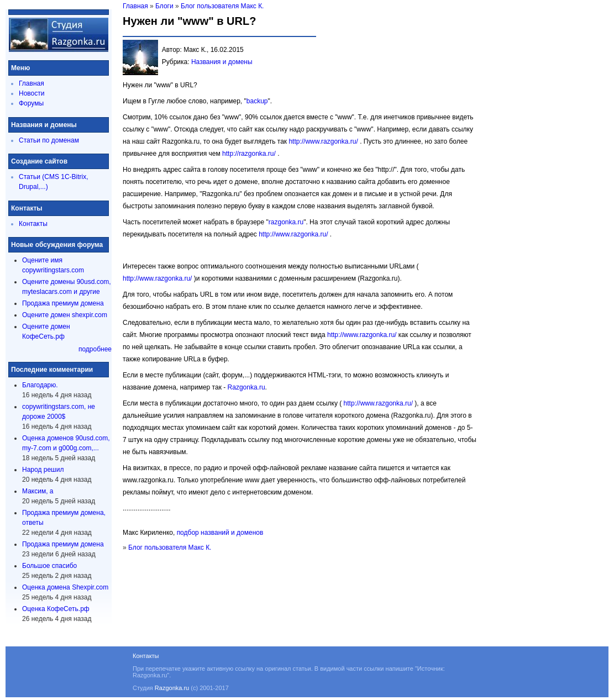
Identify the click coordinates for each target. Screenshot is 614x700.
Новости (32, 93)
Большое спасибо (49, 566)
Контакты (33, 224)
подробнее (95, 349)
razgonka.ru (286, 222)
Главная (32, 83)
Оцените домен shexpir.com (65, 315)
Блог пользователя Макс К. (222, 6)
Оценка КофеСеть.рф (56, 609)
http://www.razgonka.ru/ (323, 141)
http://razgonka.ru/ (249, 154)
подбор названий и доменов (220, 533)
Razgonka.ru (246, 387)
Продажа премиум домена (63, 303)
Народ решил (43, 470)
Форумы (31, 103)
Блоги (164, 6)
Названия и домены (222, 62)
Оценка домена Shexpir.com (65, 587)
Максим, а (38, 491)
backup (257, 101)
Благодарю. (40, 385)
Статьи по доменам (49, 140)
